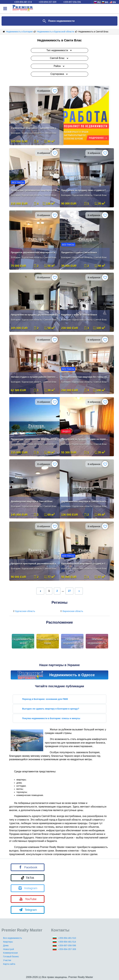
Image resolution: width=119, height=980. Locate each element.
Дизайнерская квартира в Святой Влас (32, 501)
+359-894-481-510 (67, 938)
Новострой (9, 949)
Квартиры (8, 942)
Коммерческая (10, 953)
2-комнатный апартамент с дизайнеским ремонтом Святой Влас (35, 128)
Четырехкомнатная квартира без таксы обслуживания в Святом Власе (85, 377)
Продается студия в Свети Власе (79, 252)
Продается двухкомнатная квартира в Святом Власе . (35, 252)
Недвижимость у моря (23, 641)
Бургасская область (24, 611)
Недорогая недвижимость (72, 641)
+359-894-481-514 (67, 942)
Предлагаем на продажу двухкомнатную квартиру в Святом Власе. (35, 315)
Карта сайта (9, 964)
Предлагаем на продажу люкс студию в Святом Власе (85, 190)
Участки (7, 960)
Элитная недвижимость (97, 641)
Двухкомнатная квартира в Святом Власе (84, 501)
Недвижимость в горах (48, 641)
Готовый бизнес (11, 957)
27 (69, 591)
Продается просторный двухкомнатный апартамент (35, 564)
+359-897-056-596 (67, 945)
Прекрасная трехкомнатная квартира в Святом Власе (35, 190)
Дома (6, 945)
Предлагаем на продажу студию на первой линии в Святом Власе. (85, 439)
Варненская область (71, 611)
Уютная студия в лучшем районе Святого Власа (35, 377)
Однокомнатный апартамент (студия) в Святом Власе (85, 564)
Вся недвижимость (13, 938)
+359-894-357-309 (67, 949)
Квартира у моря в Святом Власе (79, 315)
